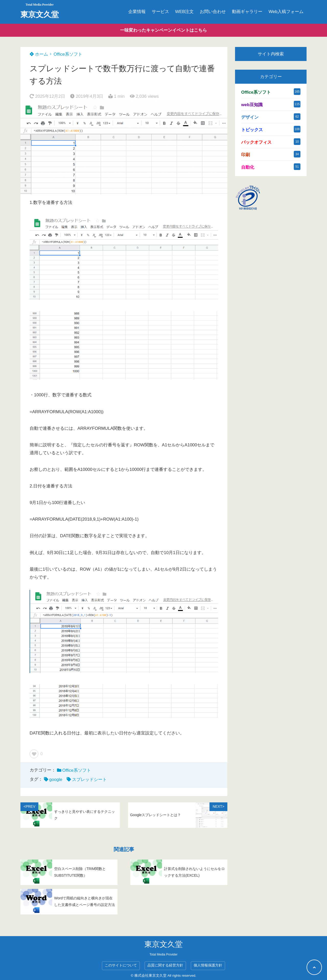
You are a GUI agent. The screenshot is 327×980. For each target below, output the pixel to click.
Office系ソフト (68, 54)
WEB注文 (185, 12)
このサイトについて (121, 965)
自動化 (248, 167)
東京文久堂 (40, 14)
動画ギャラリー (247, 12)
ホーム (39, 54)
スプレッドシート (89, 780)
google (56, 780)
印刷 (246, 155)
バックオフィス (256, 142)
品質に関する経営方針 (165, 965)
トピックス (252, 130)
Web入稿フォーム (286, 12)
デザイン (250, 117)
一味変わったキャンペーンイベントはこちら (163, 30)
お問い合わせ (213, 12)
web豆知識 (252, 105)
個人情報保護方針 (208, 965)
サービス (160, 12)
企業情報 (137, 12)
